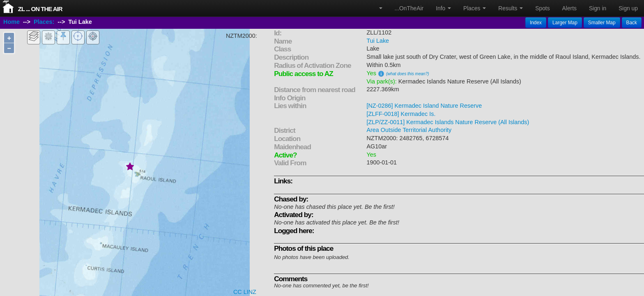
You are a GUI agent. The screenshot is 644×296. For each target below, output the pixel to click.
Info (443, 8)
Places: (44, 22)
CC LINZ (245, 292)
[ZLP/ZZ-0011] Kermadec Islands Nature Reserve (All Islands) (448, 122)
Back (632, 23)
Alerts (569, 8)
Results (511, 8)
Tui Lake (378, 41)
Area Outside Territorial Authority (409, 130)
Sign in (598, 8)
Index (536, 23)
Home (11, 22)
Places (475, 8)
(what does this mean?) (408, 74)
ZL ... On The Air (40, 9)
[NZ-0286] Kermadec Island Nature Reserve (424, 106)
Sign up (628, 8)
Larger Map (565, 23)
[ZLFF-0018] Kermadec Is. (401, 114)
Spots (542, 8)
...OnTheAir (409, 8)
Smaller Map (602, 23)
